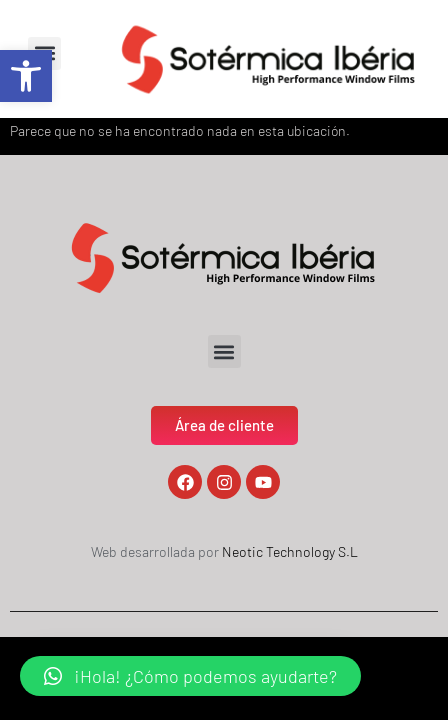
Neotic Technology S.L (290, 551)
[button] (26, 76)
